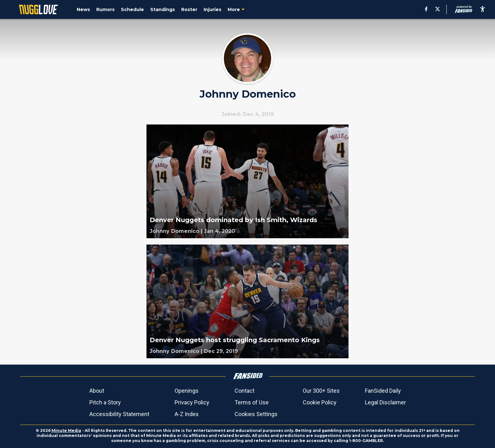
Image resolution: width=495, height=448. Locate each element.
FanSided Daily (383, 391)
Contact (245, 391)
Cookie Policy (320, 402)
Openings (187, 391)
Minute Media (66, 430)
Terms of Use (252, 402)
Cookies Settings (256, 414)
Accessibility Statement (119, 414)
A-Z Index (187, 414)
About (97, 391)
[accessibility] (483, 9)
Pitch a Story (105, 402)
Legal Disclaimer (385, 402)
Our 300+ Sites (321, 391)
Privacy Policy (192, 402)
